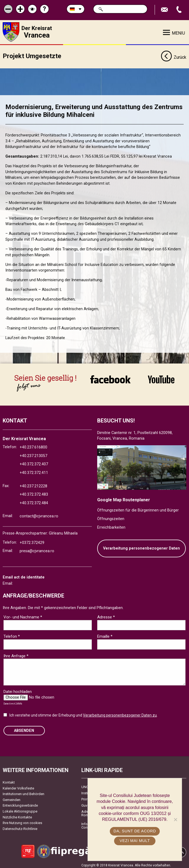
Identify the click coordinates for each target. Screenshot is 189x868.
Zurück (174, 56)
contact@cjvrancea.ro (39, 514)
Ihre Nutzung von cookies (22, 821)
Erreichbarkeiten (111, 525)
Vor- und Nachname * (23, 615)
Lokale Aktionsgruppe (20, 809)
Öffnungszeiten (111, 517)
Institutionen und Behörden (23, 792)
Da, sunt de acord (135, 831)
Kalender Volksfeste (18, 786)
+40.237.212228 (33, 484)
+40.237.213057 (33, 454)
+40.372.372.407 (34, 462)
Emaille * (105, 635)
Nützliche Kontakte (17, 815)
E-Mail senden (165, 10)
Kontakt (9, 780)
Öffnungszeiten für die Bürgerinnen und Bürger (138, 508)
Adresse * (106, 615)
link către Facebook (110, 379)
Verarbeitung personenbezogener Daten (141, 546)
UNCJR (87, 785)
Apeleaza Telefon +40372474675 (180, 10)
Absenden (24, 728)
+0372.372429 (32, 541)
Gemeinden (12, 798)
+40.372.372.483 (34, 493)
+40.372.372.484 (34, 501)
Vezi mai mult (135, 841)
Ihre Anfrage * (16, 654)
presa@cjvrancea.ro (37, 549)
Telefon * (12, 635)
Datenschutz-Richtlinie (20, 827)
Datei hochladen (18, 690)
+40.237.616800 (33, 445)
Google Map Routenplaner (124, 498)
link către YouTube (161, 379)
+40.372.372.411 (34, 471)
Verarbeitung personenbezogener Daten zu (120, 713)
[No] (175, 819)
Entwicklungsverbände (20, 804)
